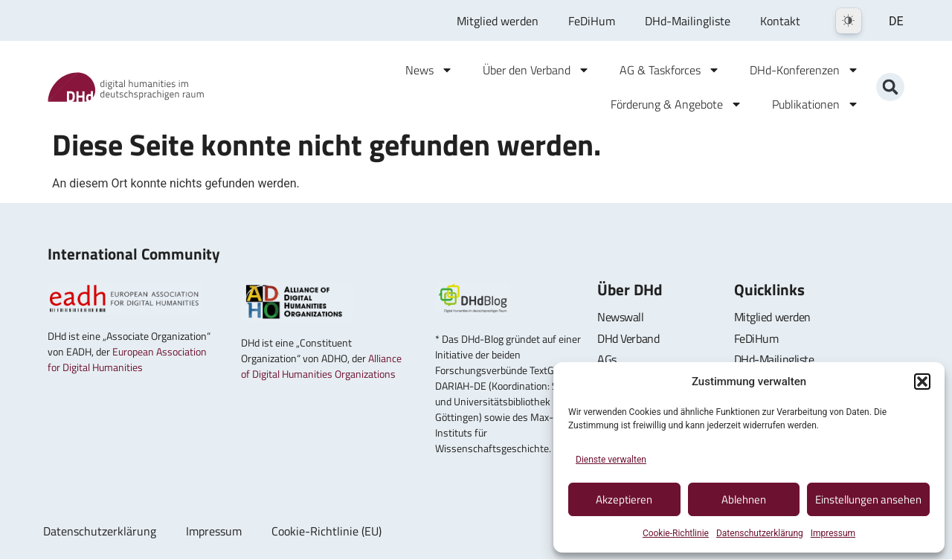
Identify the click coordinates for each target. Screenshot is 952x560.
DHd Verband (628, 338)
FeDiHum (592, 21)
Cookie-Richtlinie (676, 533)
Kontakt (780, 21)
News (429, 70)
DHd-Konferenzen (804, 70)
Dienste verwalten (611, 460)
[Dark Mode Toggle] (849, 21)
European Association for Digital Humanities (127, 359)
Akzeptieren (624, 499)
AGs (607, 359)
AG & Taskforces (670, 70)
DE (896, 21)
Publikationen (816, 104)
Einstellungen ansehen (868, 499)
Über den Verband (536, 70)
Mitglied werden (498, 21)
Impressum (833, 533)
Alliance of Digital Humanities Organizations (321, 366)
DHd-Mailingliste (688, 21)
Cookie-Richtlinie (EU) (327, 532)
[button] (922, 382)
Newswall (620, 317)
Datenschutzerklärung (760, 533)
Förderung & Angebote (676, 104)
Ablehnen (744, 499)
